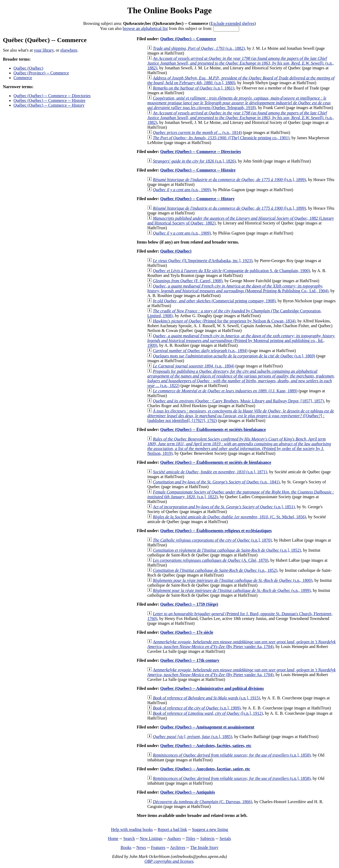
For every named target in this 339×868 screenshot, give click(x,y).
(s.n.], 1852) (227, 550)
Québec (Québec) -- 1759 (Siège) (189, 604)
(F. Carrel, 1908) (188, 281)
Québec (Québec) (28, 68)
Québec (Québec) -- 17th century (190, 660)
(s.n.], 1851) (224, 507)
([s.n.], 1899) (229, 180)
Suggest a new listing (210, 829)
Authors (174, 838)
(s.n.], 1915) (206, 698)
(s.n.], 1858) (232, 755)
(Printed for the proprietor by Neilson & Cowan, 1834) (224, 321)
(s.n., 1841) (216, 482)
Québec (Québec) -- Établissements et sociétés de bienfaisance (216, 462)
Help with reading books (132, 829)
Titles (190, 838)
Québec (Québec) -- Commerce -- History (49, 105)
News (141, 847)
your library (44, 50)
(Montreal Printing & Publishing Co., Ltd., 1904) (238, 288)
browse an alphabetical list (145, 28)
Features (158, 847)
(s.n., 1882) (199, 48)
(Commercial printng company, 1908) (214, 301)
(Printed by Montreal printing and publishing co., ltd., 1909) (241, 341)
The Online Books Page (169, 10)
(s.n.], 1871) (210, 472)
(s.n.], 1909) (197, 708)
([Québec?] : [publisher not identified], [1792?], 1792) (241, 416)
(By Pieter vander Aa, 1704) (241, 644)
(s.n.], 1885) (192, 737)
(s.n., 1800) (233, 580)
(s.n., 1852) (215, 570)
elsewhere (69, 50)
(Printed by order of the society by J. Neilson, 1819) (239, 446)
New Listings (151, 838)
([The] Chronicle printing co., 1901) (221, 138)
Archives (178, 847)
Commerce (23, 78)
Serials (225, 838)
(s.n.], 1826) (194, 161)
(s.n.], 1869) (234, 356)
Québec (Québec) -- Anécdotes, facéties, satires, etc (206, 746)
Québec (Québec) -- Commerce (188, 39)
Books (126, 847)
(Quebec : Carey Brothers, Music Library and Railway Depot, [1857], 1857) (238, 401)
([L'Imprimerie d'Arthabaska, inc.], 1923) (203, 261)
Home (113, 838)
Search (129, 838)
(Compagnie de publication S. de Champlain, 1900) (231, 271)
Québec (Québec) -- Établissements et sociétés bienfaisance (213, 429)
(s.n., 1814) (197, 132)
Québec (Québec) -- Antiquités (188, 792)
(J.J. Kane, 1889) (225, 391)
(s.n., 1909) (182, 190)
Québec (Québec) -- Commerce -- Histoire (49, 100)
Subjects (207, 838)
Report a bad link (172, 829)
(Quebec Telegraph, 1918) (239, 103)
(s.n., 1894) (200, 351)
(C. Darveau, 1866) (202, 802)
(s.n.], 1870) (212, 540)
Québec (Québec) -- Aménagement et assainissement (207, 727)
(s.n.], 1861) (194, 88)
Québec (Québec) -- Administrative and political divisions (212, 688)
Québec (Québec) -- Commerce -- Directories (52, 96)
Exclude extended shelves (232, 23)
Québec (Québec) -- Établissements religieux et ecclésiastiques (216, 531)
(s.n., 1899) (232, 590)
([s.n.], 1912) (208, 713)
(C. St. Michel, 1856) (229, 517)
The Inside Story (204, 847)
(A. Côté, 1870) (211, 560)
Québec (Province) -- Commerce (41, 73)
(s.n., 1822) (241, 378)
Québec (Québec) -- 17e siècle (187, 632)
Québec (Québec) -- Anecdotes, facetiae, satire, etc (205, 769)
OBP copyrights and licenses (169, 861)
